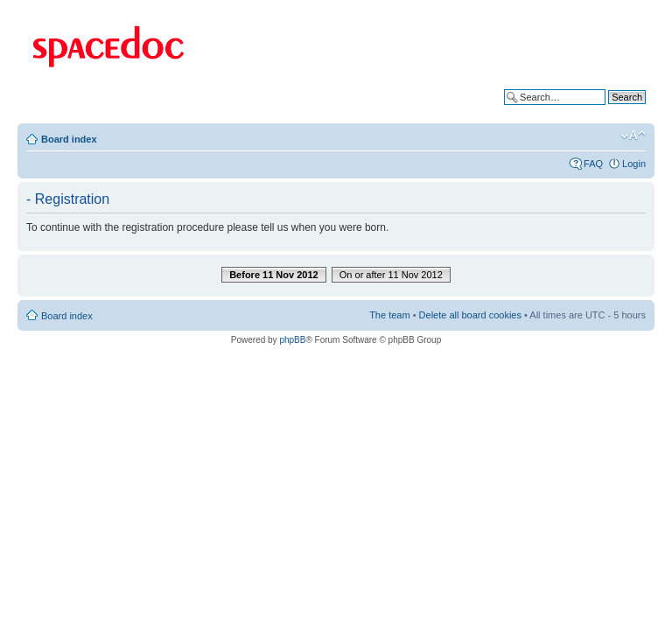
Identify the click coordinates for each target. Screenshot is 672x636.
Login (634, 164)
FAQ (593, 164)
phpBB (292, 340)
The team (389, 315)
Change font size (633, 136)
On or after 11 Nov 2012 (391, 275)
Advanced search (609, 110)
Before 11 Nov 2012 (274, 275)
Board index (69, 139)
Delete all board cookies (470, 315)
